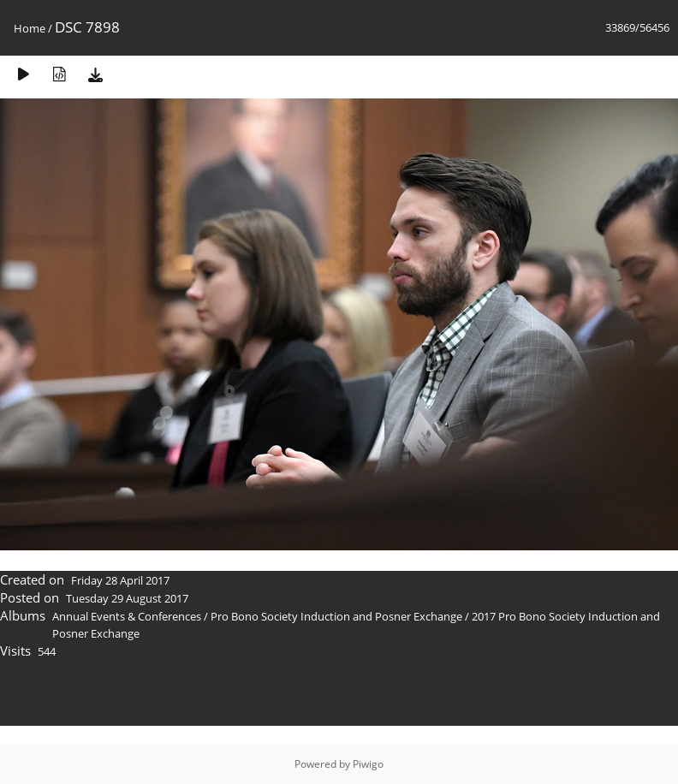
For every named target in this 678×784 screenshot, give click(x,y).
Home (30, 28)
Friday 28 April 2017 (120, 580)
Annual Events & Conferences (127, 616)
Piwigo (368, 764)
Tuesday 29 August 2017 (127, 598)
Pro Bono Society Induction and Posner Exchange (336, 616)
